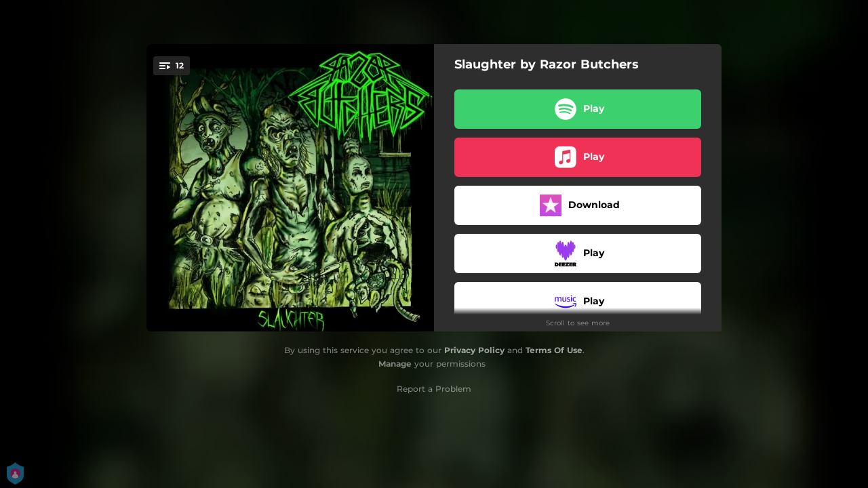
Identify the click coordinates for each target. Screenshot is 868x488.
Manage (395, 364)
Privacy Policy (474, 350)
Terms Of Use (554, 350)
